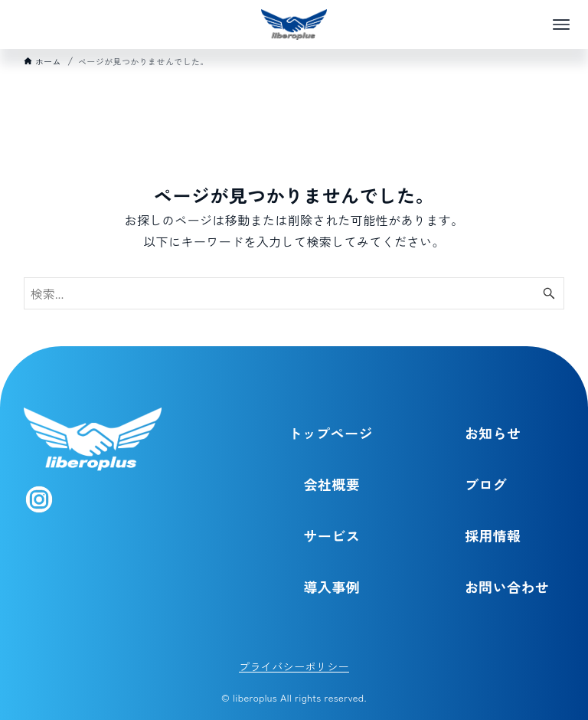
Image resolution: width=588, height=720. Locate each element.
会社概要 (332, 484)
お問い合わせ (507, 587)
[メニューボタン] (561, 25)
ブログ (486, 484)
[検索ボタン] (549, 293)
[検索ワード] (294, 293)
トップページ (330, 433)
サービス (332, 535)
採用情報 (493, 535)
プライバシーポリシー (294, 666)
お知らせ (493, 433)
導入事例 (332, 587)
